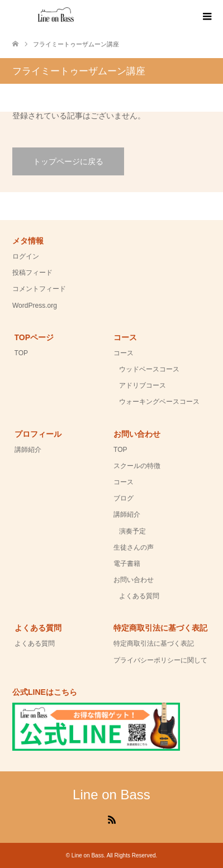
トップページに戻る (68, 161)
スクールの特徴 (137, 466)
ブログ (124, 498)
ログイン (26, 256)
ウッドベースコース (149, 369)
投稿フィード (32, 273)
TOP (21, 353)
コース (124, 353)
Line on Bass (111, 795)
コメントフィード (39, 289)
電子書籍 (127, 564)
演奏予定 (132, 531)
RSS (112, 819)
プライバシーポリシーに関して (160, 660)
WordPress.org (35, 306)
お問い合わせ (134, 580)
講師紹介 (28, 450)
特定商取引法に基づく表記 (154, 643)
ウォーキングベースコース (159, 402)
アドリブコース (143, 385)
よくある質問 (139, 596)
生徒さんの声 (134, 547)
